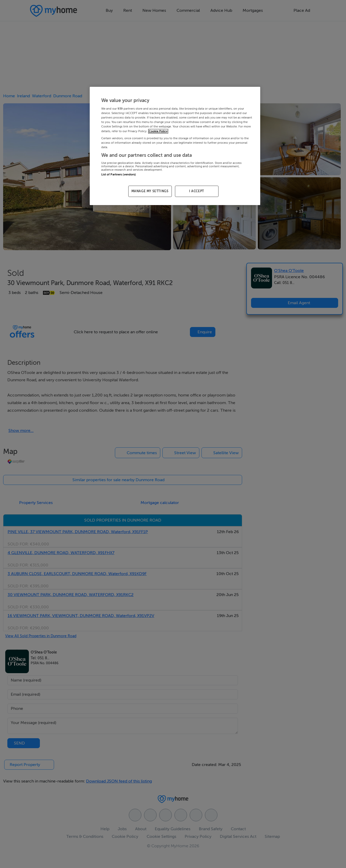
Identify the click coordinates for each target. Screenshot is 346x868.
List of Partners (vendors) (119, 175)
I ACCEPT (197, 191)
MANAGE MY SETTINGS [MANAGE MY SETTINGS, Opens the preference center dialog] (150, 191)
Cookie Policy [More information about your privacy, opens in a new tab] (158, 131)
